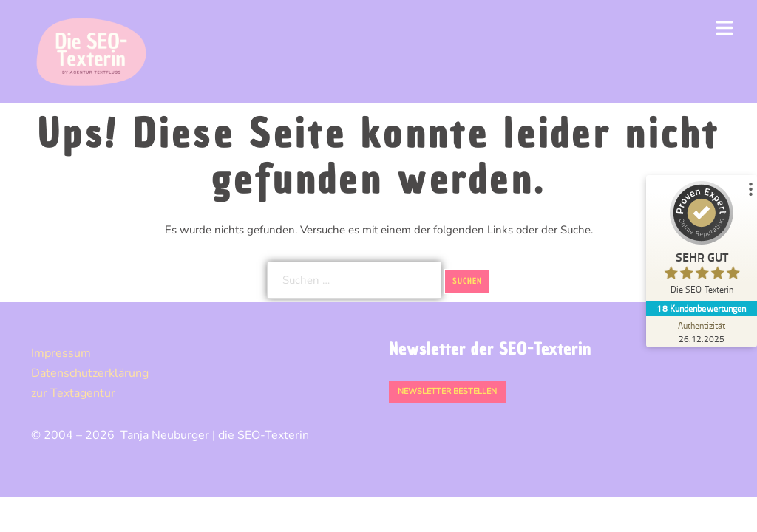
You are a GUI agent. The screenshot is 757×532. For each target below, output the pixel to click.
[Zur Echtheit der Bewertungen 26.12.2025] (702, 332)
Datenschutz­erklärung (90, 373)
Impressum (61, 353)
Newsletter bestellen (447, 391)
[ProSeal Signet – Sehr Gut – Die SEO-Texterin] (702, 241)
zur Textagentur (73, 393)
